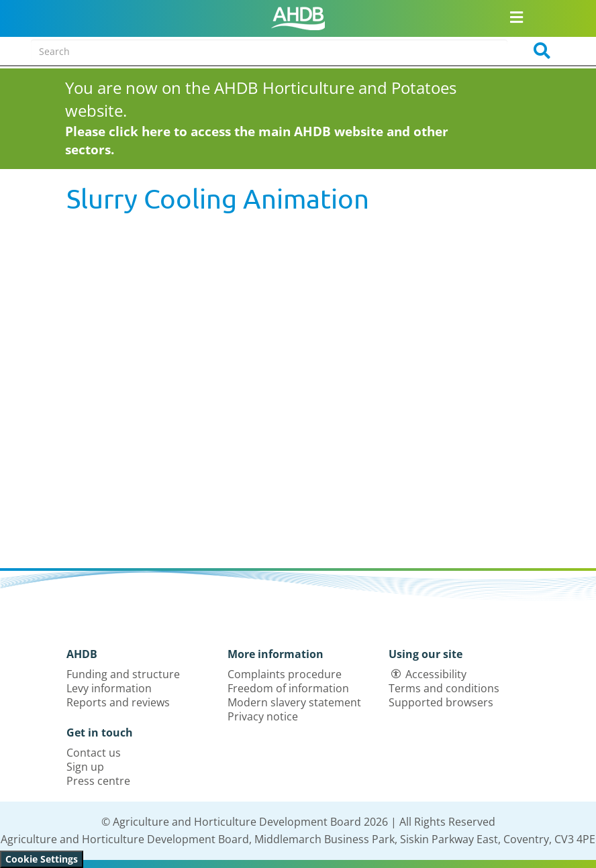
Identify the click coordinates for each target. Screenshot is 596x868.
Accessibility (436, 674)
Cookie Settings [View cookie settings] (42, 859)
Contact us (94, 753)
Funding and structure (123, 674)
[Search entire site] (269, 51)
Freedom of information (288, 688)
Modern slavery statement (294, 702)
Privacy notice (263, 716)
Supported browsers (441, 702)
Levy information (109, 688)
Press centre (98, 781)
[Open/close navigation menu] (517, 17)
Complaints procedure (285, 674)
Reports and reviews (118, 702)
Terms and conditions (444, 688)
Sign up (85, 767)
